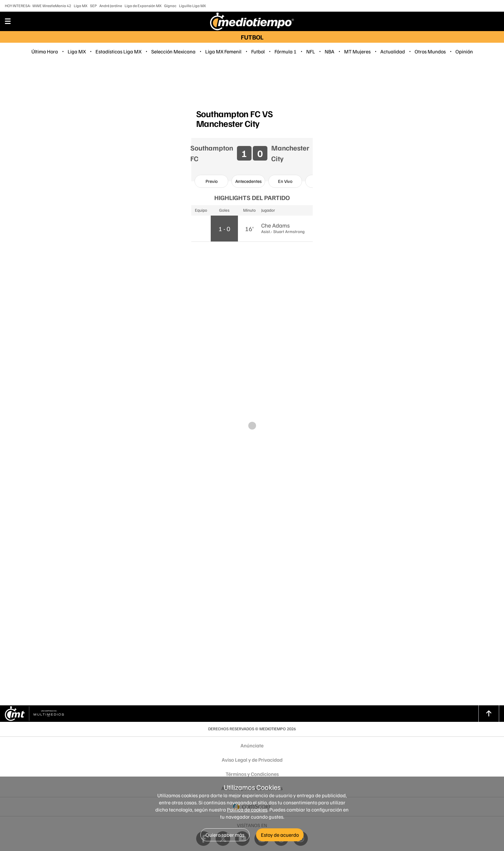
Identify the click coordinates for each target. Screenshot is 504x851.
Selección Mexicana (173, 51)
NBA (330, 51)
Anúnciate (252, 745)
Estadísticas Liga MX (118, 51)
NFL (311, 51)
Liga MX (81, 6)
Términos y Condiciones (252, 774)
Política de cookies (247, 810)
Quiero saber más (225, 835)
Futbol (258, 51)
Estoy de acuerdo (280, 835)
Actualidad (393, 51)
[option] (211, 181)
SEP (93, 6)
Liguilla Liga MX (192, 6)
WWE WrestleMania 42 (52, 6)
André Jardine (111, 6)
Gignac (170, 6)
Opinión (464, 51)
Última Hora (45, 51)
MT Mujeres (357, 51)
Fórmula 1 (286, 51)
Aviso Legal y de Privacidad (252, 760)
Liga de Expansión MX (143, 6)
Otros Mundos (430, 51)
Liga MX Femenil (223, 51)
